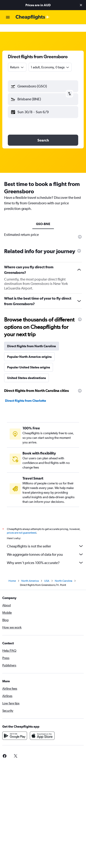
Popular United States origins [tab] (29, 360)
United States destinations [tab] (26, 370)
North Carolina (64, 573)
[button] (81, 5)
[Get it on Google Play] (15, 728)
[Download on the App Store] (42, 728)
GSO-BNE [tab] (43, 217)
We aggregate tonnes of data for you (45, 547)
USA (47, 573)
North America (30, 573)
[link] (16, 749)
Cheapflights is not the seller (45, 539)
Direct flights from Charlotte (26, 393)
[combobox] (17, 60)
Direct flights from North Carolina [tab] (32, 339)
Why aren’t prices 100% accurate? (45, 555)
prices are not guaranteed (22, 525)
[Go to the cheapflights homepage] (33, 17)
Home (12, 573)
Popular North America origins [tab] (29, 349)
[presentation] (80, 229)
